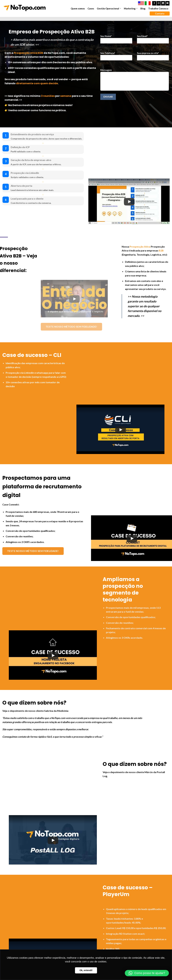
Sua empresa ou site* (153, 57)
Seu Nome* (116, 40)
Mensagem (135, 81)
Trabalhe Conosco (158, 8)
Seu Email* (153, 40)
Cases (91, 8)
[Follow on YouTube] (167, 3)
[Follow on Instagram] (159, 3)
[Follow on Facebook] (154, 3)
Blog (143, 8)
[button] (147, 973)
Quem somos (78, 8)
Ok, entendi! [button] (86, 970)
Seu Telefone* (116, 57)
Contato (160, 13)
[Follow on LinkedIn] (163, 3)
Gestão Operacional (109, 8)
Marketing (131, 8)
